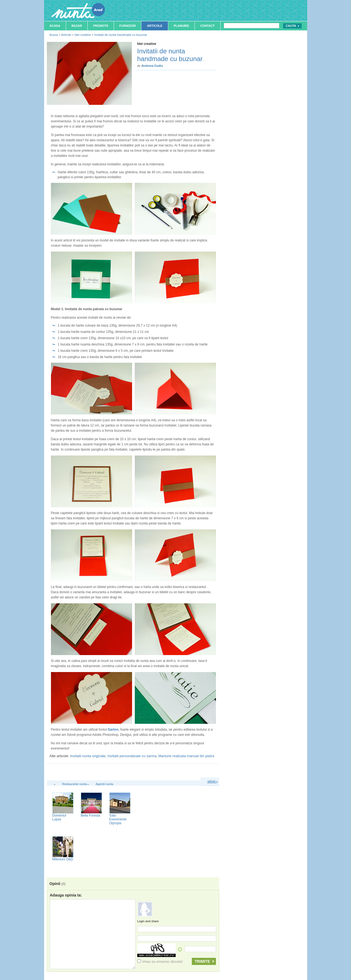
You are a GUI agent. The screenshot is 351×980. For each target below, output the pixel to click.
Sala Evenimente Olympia (118, 819)
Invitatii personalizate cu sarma (132, 756)
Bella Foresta (91, 815)
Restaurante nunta (75, 784)
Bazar (77, 26)
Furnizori (128, 26)
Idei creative (83, 35)
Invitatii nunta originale (88, 756)
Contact (208, 26)
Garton (113, 730)
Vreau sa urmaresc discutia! (160, 962)
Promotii (101, 26)
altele (213, 781)
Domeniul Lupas (59, 817)
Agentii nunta (104, 784)
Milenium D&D (63, 859)
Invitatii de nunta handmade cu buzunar (121, 35)
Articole (155, 26)
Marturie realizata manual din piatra (186, 756)
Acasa (55, 26)
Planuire (181, 26)
